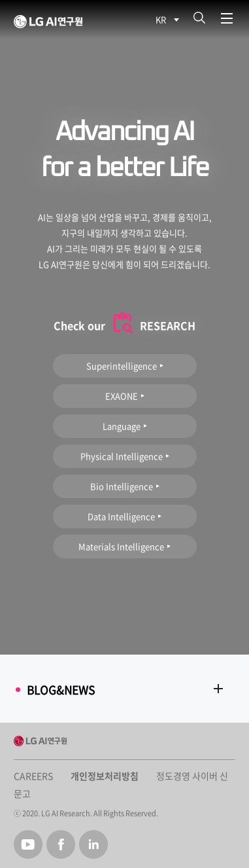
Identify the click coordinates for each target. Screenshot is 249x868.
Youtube (28, 844)
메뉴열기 (227, 19)
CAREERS (33, 776)
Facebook (61, 844)
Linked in (93, 844)
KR (161, 19)
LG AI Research (82, 22)
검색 (199, 18)
